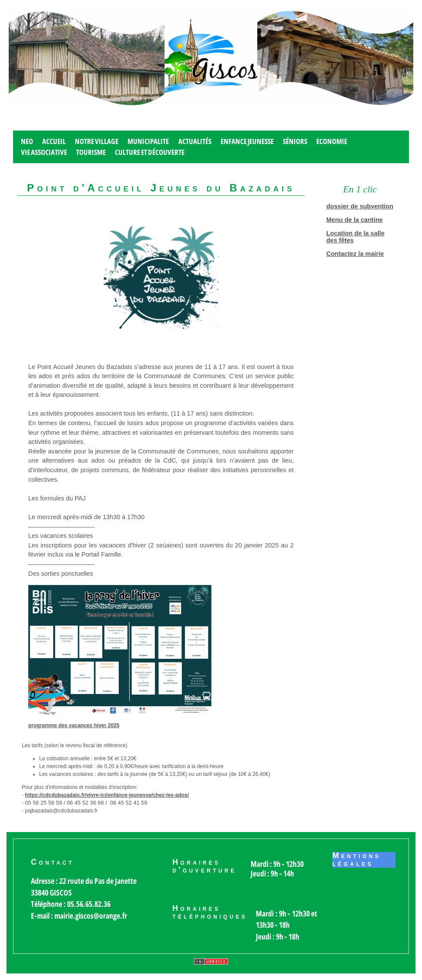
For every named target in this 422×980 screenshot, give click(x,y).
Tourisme (91, 152)
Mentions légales (357, 860)
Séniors (295, 141)
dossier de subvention (360, 206)
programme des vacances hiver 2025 (74, 725)
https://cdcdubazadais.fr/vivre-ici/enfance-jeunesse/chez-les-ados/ (107, 795)
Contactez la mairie (355, 254)
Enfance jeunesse (247, 141)
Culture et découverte (150, 152)
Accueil (54, 141)
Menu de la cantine (355, 220)
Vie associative (44, 152)
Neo (27, 141)
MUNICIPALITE (148, 141)
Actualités (195, 141)
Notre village (97, 141)
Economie (332, 141)
